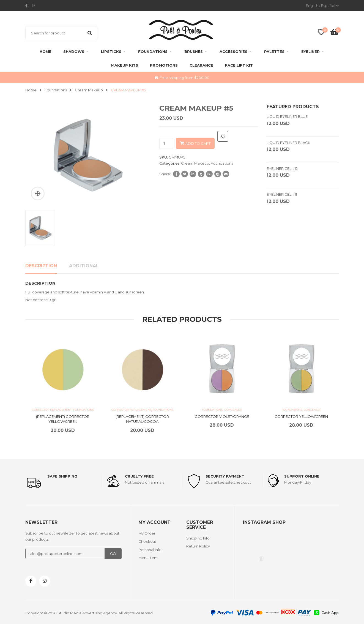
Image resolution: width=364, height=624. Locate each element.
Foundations (153, 51)
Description (41, 266)
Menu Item (148, 556)
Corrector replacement (52, 410)
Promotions (164, 65)
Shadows (74, 51)
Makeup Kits (125, 65)
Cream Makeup (89, 90)
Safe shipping (62, 476)
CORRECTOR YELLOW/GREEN (301, 416)
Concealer (233, 410)
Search (90, 33)
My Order (147, 532)
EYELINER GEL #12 (282, 168)
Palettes (274, 51)
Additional (84, 266)
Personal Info (150, 548)
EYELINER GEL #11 (282, 194)
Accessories (233, 51)
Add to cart (198, 143)
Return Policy (198, 545)
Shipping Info (198, 536)
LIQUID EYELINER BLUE (287, 116)
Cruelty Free (142, 476)
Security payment (227, 476)
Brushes (194, 51)
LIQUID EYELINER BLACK (288, 143)
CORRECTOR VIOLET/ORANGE (222, 416)
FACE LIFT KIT (239, 65)
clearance (201, 65)
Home (46, 51)
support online (304, 476)
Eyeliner (310, 51)
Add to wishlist (223, 136)
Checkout (147, 540)
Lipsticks (111, 51)
